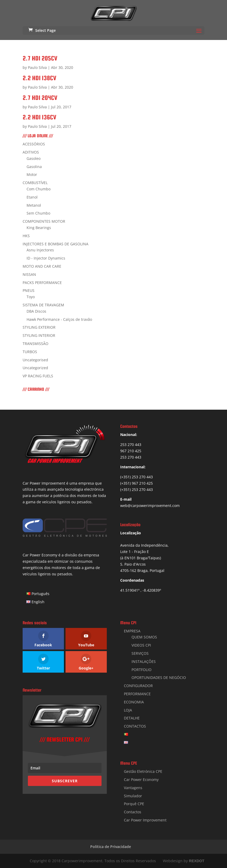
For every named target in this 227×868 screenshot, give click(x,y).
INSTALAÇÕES (144, 661)
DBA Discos (36, 311)
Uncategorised (35, 360)
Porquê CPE (134, 804)
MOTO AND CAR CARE (42, 266)
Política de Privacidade (111, 847)
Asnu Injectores (40, 250)
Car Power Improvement (145, 820)
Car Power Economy (141, 780)
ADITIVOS (31, 152)
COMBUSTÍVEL (35, 183)
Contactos (133, 812)
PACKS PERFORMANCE (42, 283)
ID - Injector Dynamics (46, 258)
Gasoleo (34, 158)
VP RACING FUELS (38, 376)
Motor (32, 174)
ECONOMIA (134, 702)
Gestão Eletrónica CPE (143, 771)
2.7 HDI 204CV (40, 98)
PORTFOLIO (142, 670)
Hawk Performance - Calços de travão (59, 319)
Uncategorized (35, 368)
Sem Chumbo (38, 213)
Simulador (133, 796)
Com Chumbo (39, 189)
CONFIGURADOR (138, 686)
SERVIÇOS (140, 653)
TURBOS (30, 352)
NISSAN (29, 274)
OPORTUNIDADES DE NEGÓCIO (159, 677)
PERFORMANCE (137, 694)
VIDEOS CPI (141, 645)
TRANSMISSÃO (36, 344)
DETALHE (132, 718)
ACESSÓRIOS (34, 144)
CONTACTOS (135, 726)
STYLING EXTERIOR (39, 327)
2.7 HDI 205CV (40, 58)
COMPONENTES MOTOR (44, 221)
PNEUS (29, 290)
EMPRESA (132, 631)
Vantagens (133, 788)
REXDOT (196, 861)
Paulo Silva (37, 67)
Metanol (34, 205)
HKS (26, 236)
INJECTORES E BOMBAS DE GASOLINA (56, 244)
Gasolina (34, 167)
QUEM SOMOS (144, 637)
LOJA (128, 710)
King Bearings (39, 228)
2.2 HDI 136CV (39, 117)
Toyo (31, 297)
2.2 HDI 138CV (39, 78)
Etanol (32, 197)
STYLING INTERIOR (39, 335)
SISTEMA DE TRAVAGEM (43, 305)
